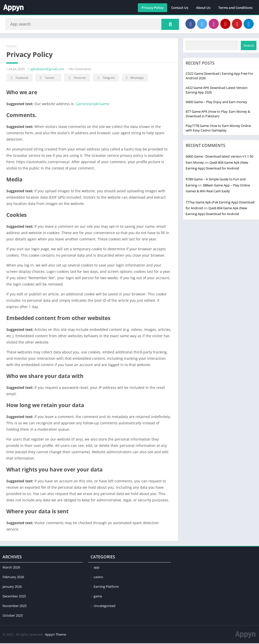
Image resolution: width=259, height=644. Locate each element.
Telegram (105, 79)
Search (249, 46)
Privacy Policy (153, 8)
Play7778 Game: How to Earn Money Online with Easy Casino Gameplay (218, 129)
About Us (203, 8)
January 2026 (12, 587)
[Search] (92, 25)
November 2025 (15, 607)
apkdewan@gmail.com (47, 70)
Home (11, 47)
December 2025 (14, 597)
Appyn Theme (56, 635)
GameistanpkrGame (92, 105)
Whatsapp (134, 79)
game (98, 597)
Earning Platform (106, 587)
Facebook (19, 79)
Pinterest (76, 79)
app (96, 568)
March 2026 (11, 568)
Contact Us (180, 8)
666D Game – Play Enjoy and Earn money (216, 103)
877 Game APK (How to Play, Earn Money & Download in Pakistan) (218, 115)
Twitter (46, 79)
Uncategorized (104, 607)
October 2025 (13, 616)
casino (98, 578)
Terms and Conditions (235, 8)
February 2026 (13, 578)
